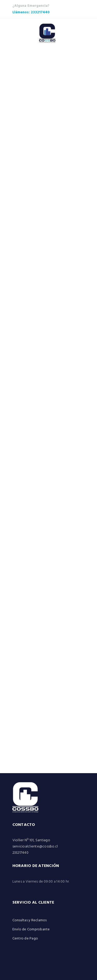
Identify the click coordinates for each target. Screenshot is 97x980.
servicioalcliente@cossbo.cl (35, 847)
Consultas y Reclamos (30, 920)
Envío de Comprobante (31, 929)
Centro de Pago (25, 939)
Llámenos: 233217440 (31, 12)
